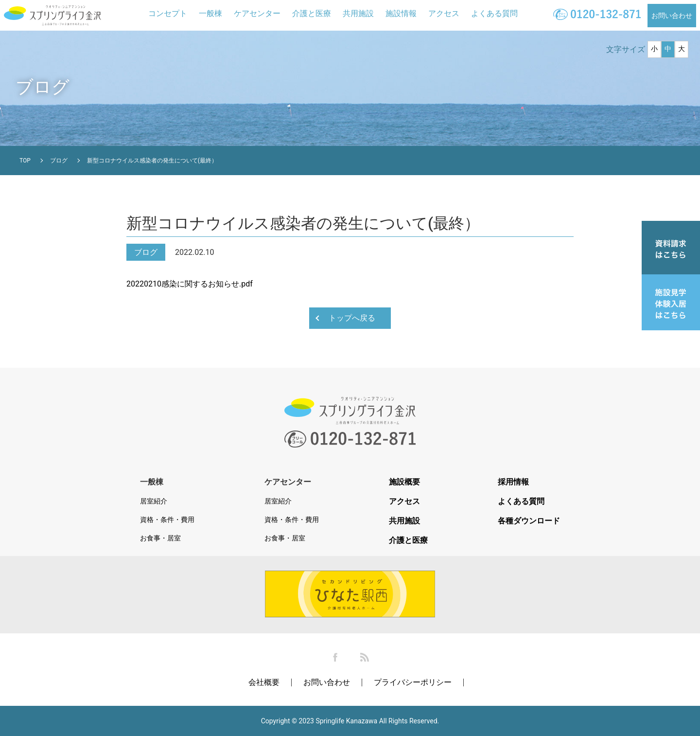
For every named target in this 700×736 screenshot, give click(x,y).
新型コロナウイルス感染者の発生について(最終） (152, 161)
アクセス (444, 13)
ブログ (59, 161)
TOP (25, 161)
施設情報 (401, 13)
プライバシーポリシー (413, 682)
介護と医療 (312, 13)
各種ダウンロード (529, 521)
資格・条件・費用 (167, 520)
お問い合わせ (672, 16)
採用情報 (513, 482)
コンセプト (168, 13)
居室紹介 (154, 501)
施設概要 (404, 482)
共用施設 (358, 13)
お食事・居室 (160, 538)
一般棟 (210, 13)
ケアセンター (257, 13)
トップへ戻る (352, 318)
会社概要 (264, 682)
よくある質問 (494, 13)
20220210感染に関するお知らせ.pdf (190, 284)
